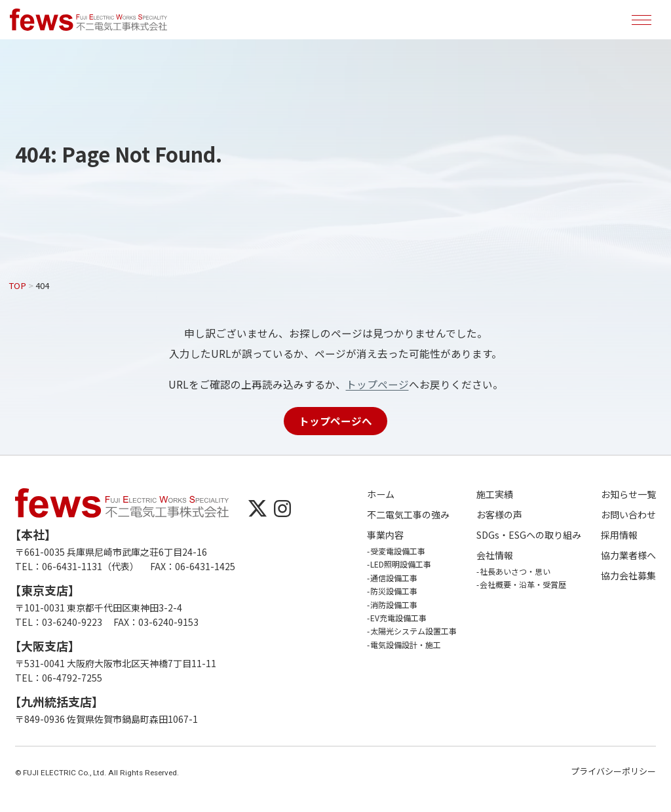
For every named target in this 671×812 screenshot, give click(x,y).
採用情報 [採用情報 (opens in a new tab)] (619, 535)
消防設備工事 (394, 605)
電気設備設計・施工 (406, 645)
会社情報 (495, 555)
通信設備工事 (394, 578)
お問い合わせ (628, 515)
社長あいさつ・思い (515, 571)
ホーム (381, 494)
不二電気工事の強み (408, 515)
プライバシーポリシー (613, 771)
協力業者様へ (628, 555)
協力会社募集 (628, 576)
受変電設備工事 (398, 551)
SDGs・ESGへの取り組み (529, 535)
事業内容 (385, 535)
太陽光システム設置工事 (413, 631)
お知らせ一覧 (628, 494)
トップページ (377, 384)
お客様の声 (499, 515)
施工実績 (495, 494)
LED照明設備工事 (401, 564)
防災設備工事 (394, 591)
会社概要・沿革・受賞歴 (523, 584)
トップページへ (335, 421)
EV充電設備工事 (398, 618)
